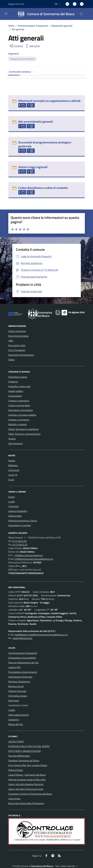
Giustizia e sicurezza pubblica (22, 415)
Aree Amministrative (18, 336)
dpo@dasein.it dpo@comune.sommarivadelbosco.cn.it (41, 635)
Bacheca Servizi (16, 686)
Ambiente (13, 382)
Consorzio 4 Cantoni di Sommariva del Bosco (30, 794)
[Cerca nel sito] (81, 14)
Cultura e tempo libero (19, 405)
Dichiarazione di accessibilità (22, 658)
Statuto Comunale (17, 691)
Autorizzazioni (15, 396)
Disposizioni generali (62, 26)
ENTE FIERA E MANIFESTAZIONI (25, 751)
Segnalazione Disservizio (20, 677)
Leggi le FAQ (14, 667)
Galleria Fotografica (18, 511)
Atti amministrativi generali (36, 122)
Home (11, 26)
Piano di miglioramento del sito (23, 663)
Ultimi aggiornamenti (19, 715)
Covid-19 (13, 475)
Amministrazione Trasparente (33, 26)
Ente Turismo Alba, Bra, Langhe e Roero (28, 765)
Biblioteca (13, 465)
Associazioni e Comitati (20, 525)
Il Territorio (13, 506)
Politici (11, 360)
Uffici (11, 341)
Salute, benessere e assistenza (23, 429)
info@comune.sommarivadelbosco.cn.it (34, 559)
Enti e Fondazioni (17, 350)
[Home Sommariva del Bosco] (45, 14)
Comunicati (14, 470)
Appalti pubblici (16, 391)
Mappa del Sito (16, 724)
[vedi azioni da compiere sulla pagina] (32, 46)
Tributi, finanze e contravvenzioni (24, 434)
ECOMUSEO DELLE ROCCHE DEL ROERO (29, 746)
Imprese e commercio (19, 420)
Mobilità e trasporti (18, 424)
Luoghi (12, 502)
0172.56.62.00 (19, 541)
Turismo (12, 439)
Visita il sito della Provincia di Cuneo (26, 789)
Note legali (14, 701)
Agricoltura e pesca (18, 377)
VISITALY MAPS (16, 741)
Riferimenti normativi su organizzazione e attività (49, 101)
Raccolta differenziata (19, 756)
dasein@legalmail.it (23, 638)
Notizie (12, 461)
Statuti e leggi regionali (33, 167)
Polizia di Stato (16, 770)
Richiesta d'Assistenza (19, 682)
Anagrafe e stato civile (19, 386)
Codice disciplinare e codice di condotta (43, 188)
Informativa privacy (18, 696)
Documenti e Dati (17, 345)
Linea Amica (14, 799)
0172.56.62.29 (20, 545)
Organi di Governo (17, 331)
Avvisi (11, 480)
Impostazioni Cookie (18, 705)
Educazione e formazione (21, 410)
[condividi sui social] (16, 46)
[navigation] (6, 14)
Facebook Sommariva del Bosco (24, 761)
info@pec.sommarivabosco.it (29, 555)
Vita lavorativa (15, 443)
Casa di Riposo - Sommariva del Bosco (27, 775)
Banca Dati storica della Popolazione (26, 803)
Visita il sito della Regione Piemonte (26, 784)
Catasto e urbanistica (19, 401)
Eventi (11, 497)
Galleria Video (15, 516)
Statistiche (14, 720)
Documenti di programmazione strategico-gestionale (45, 144)
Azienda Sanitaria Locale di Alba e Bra (27, 780)
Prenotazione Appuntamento (23, 672)
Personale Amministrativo (21, 355)
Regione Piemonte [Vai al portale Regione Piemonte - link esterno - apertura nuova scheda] (16, 4)
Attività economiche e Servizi (23, 521)
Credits (12, 710)
